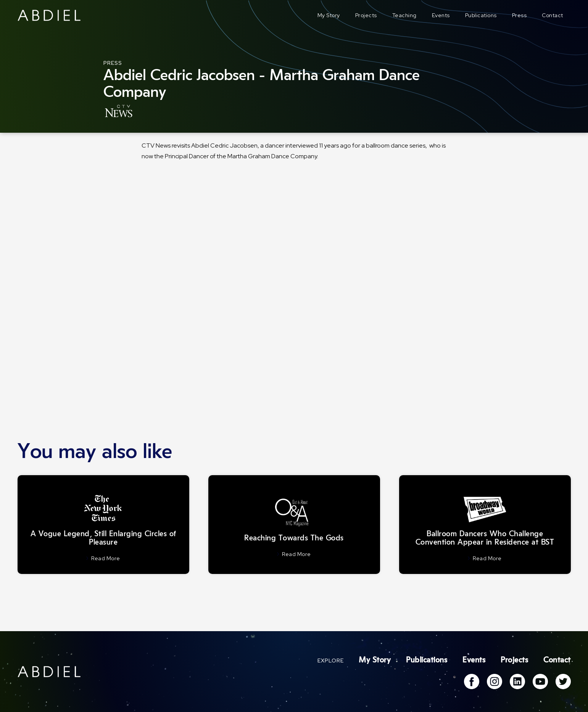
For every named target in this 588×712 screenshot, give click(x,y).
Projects (366, 15)
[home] (49, 15)
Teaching (404, 15)
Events (441, 15)
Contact (553, 15)
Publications (481, 15)
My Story (329, 15)
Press (520, 15)
